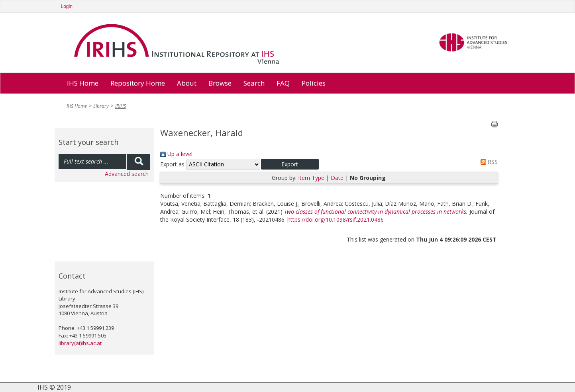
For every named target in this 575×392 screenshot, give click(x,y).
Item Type (311, 178)
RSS (488, 162)
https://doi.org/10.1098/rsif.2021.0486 (336, 219)
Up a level (176, 154)
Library (101, 106)
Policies (314, 83)
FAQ (283, 83)
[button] (290, 164)
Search (254, 83)
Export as (172, 164)
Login (67, 6)
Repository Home (138, 83)
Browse (220, 83)
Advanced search (127, 174)
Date (337, 178)
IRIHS (121, 106)
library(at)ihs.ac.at (80, 343)
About (187, 83)
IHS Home (83, 83)
